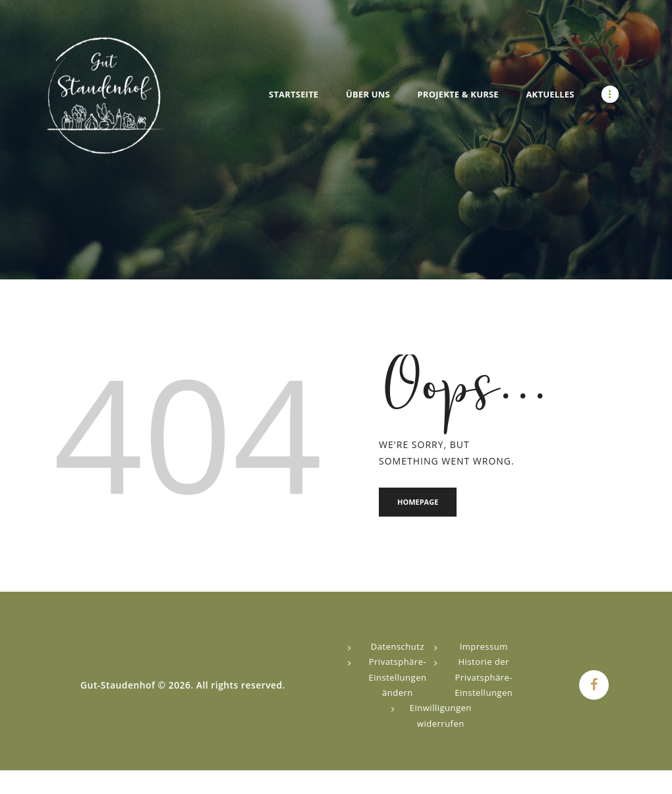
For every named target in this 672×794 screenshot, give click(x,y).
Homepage (418, 502)
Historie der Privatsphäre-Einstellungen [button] (484, 677)
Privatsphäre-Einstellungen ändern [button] (397, 677)
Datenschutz (398, 646)
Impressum (484, 646)
